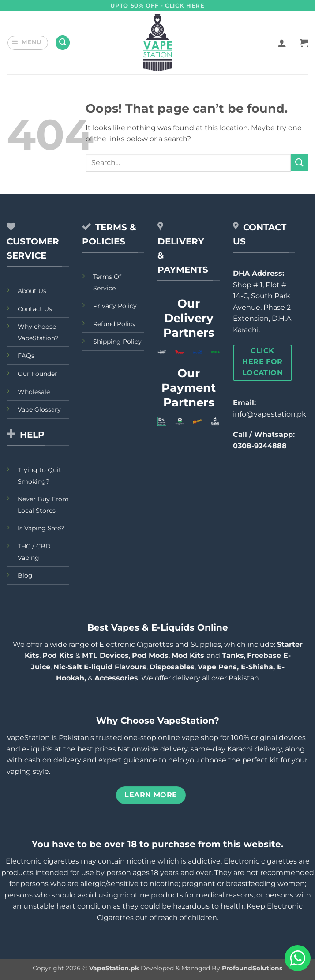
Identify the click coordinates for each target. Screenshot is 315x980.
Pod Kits (58, 655)
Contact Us (35, 309)
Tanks (233, 655)
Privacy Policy (115, 306)
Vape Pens (217, 667)
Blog (25, 575)
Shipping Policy (117, 342)
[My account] (282, 43)
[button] (28, 43)
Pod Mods (150, 655)
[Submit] (300, 163)
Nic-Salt (68, 667)
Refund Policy (114, 324)
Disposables (172, 667)
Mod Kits (189, 655)
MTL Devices (105, 655)
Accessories (116, 678)
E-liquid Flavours (115, 667)
